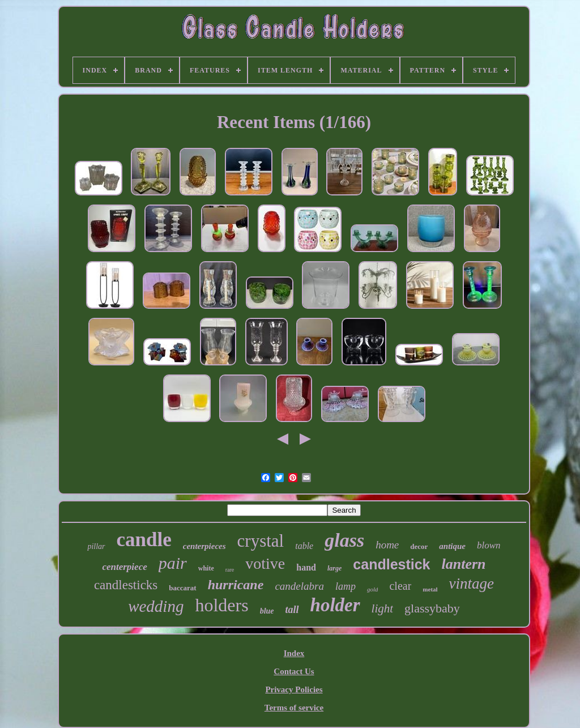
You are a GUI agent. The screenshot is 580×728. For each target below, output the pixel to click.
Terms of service (294, 708)
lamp (346, 586)
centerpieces (204, 546)
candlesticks (126, 585)
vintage (472, 584)
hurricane (236, 585)
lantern (464, 564)
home (387, 545)
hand (306, 567)
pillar (96, 546)
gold (373, 589)
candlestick (391, 564)
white (206, 568)
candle (144, 540)
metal (430, 589)
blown (489, 545)
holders (221, 605)
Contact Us (294, 671)
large (334, 568)
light (383, 608)
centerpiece (124, 567)
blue (267, 611)
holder (335, 605)
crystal (261, 541)
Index (294, 653)
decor (419, 546)
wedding (156, 606)
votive (265, 563)
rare (230, 570)
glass (344, 540)
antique (452, 546)
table (304, 546)
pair (173, 563)
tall (292, 610)
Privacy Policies (294, 689)
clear (400, 586)
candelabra (299, 586)
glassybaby (432, 608)
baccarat (182, 588)
